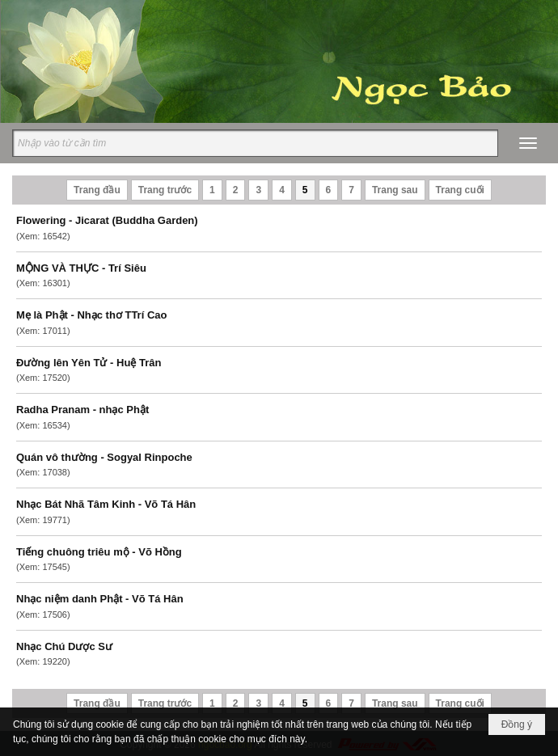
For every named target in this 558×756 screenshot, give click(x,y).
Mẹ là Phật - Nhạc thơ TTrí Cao (91, 315)
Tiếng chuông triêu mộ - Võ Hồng (99, 552)
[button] (528, 143)
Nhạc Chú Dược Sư (64, 646)
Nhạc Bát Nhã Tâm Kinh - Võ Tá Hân (106, 504)
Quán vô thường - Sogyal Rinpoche (104, 457)
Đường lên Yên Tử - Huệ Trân (89, 363)
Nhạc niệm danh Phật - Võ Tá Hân (100, 599)
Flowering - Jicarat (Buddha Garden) (107, 220)
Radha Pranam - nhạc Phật (82, 410)
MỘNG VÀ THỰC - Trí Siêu (81, 268)
